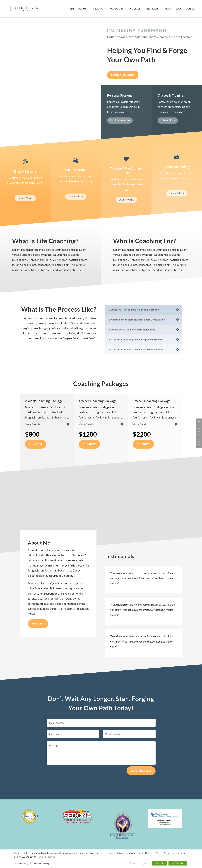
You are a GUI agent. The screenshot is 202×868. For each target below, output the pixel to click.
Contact (191, 9)
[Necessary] (15, 863)
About (82, 9)
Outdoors (117, 9)
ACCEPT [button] (159, 863)
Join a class (168, 121)
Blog (179, 9)
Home (71, 9)
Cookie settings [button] (47, 857)
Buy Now (36, 444)
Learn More (25, 198)
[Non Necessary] (32, 863)
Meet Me (38, 634)
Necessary (23, 863)
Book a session (123, 75)
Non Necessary (41, 863)
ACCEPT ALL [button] (178, 863)
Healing (98, 9)
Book (169, 9)
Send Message (141, 776)
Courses (135, 9)
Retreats (153, 9)
